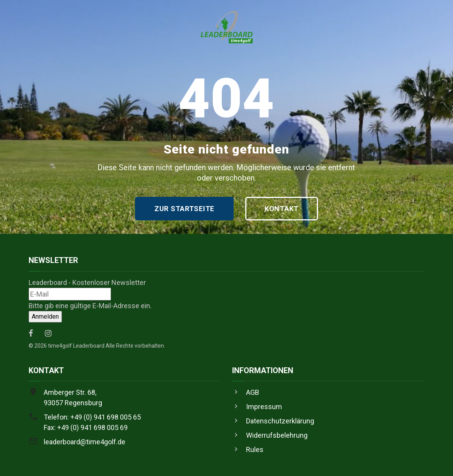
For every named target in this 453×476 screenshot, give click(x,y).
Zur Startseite (184, 209)
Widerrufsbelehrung (277, 435)
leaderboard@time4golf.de (85, 442)
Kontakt (282, 209)
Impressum (264, 407)
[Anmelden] (45, 317)
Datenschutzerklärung (280, 421)
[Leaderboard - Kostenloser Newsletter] (70, 294)
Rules (255, 450)
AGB (253, 392)
